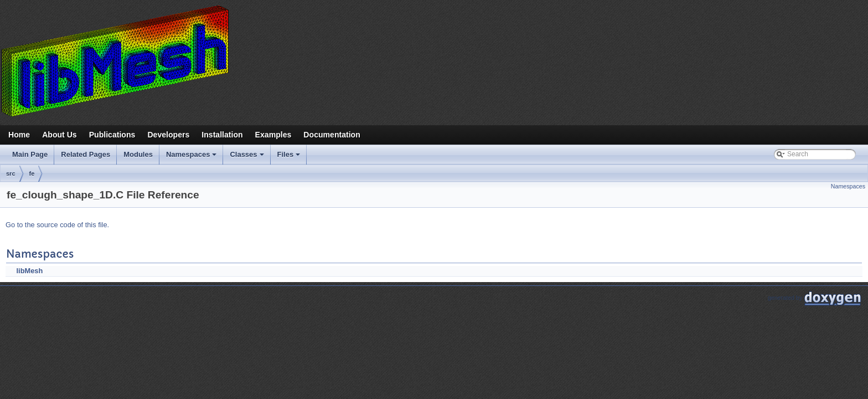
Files (290, 157)
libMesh (30, 271)
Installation (222, 135)
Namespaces (192, 157)
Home (19, 135)
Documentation (332, 135)
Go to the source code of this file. (57, 225)
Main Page (30, 154)
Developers (168, 135)
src (11, 173)
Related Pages (86, 154)
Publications (112, 135)
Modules (138, 154)
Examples (273, 135)
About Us (60, 135)
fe (32, 173)
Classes (247, 157)
